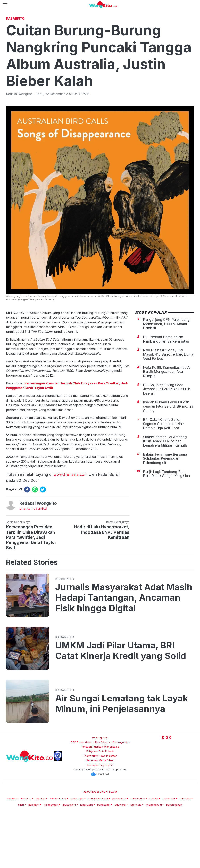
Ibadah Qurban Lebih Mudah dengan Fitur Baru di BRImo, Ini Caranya (168, 461)
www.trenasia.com (71, 529)
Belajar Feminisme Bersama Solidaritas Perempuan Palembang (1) (165, 513)
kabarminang (58, 853)
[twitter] (43, 544)
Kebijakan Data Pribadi (100, 806)
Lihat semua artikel (33, 563)
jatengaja (136, 859)
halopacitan (51, 859)
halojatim (34, 859)
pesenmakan (174, 859)
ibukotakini (69, 859)
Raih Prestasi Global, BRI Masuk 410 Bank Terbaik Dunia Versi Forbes (168, 409)
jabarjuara (87, 859)
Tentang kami (100, 792)
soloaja (154, 853)
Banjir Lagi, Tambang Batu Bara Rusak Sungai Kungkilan (166, 529)
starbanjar (169, 853)
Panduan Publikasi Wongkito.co (100, 801)
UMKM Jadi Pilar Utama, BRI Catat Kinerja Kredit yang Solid (121, 705)
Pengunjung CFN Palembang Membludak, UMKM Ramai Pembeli (166, 378)
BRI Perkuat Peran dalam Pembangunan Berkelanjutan (166, 394)
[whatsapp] (35, 544)
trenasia (12, 853)
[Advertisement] (100, 44)
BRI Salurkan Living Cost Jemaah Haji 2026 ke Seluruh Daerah (167, 444)
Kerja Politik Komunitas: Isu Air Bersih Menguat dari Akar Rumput (167, 426)
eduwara (120, 859)
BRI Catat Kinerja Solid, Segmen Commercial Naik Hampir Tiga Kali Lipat (164, 478)
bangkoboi (104, 859)
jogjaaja (41, 853)
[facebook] (27, 544)
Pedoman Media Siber (100, 815)
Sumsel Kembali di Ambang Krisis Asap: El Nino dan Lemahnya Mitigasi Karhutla (165, 496)
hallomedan (138, 853)
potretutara (119, 853)
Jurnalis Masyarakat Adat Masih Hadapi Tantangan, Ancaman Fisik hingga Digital (124, 652)
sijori (21, 859)
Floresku (26, 853)
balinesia (185, 853)
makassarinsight (98, 853)
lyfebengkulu (154, 859)
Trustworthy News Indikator (100, 811)
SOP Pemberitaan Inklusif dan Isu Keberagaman (100, 797)
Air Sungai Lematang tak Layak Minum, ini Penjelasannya (122, 758)
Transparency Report (100, 820)
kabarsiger (77, 853)
